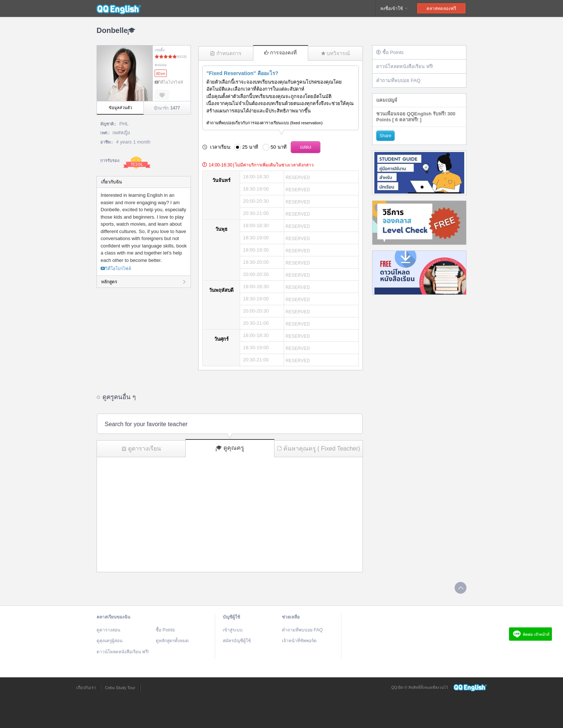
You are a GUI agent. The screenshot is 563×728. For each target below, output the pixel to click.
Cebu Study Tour (120, 688)
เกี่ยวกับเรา (86, 688)
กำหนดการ (226, 53)
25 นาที (250, 147)
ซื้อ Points (390, 52)
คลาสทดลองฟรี (441, 9)
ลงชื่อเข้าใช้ (394, 9)
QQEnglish (119, 9)
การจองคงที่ (281, 53)
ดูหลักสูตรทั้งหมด (172, 641)
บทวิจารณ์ (336, 53)
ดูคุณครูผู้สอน (109, 641)
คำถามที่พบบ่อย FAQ (398, 80)
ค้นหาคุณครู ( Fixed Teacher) (319, 449)
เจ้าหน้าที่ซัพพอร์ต (299, 641)
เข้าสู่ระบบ (233, 630)
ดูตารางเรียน (141, 449)
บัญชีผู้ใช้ (231, 617)
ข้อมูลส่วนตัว (120, 108)
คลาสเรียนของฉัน (113, 617)
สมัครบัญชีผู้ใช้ (237, 641)
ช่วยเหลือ (291, 617)
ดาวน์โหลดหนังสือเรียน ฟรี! (405, 66)
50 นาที (279, 147)
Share (385, 136)
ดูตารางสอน (108, 630)
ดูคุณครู (230, 448)
